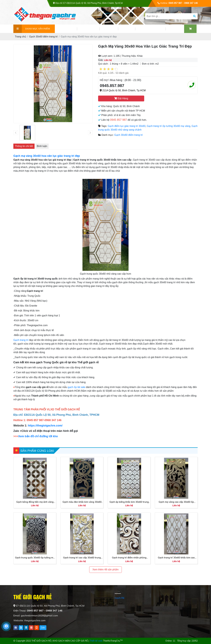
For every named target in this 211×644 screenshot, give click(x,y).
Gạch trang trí (21, 340)
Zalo (43, 628)
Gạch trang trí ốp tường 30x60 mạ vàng (169, 126)
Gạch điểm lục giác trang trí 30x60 (127, 126)
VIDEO (127, 29)
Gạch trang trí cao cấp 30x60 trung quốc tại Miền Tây (82, 558)
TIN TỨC (109, 29)
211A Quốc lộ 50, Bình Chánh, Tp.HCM (123, 90)
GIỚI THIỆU (66, 29)
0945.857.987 (112, 86)
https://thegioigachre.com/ (46, 426)
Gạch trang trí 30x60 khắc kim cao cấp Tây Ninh (176, 558)
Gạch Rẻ (120, 598)
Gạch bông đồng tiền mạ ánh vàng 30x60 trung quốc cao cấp (35, 502)
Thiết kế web (96, 641)
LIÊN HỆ (175, 29)
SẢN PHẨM (88, 29)
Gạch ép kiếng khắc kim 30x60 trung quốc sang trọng (129, 502)
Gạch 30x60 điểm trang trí (128, 135)
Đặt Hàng (121, 98)
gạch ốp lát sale (77, 387)
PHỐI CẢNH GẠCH (150, 29)
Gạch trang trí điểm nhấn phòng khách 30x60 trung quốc (129, 558)
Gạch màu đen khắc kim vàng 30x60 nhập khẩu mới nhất (82, 502)
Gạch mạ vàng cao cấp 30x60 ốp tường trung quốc (176, 502)
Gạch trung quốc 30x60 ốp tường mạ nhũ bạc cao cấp (35, 558)
